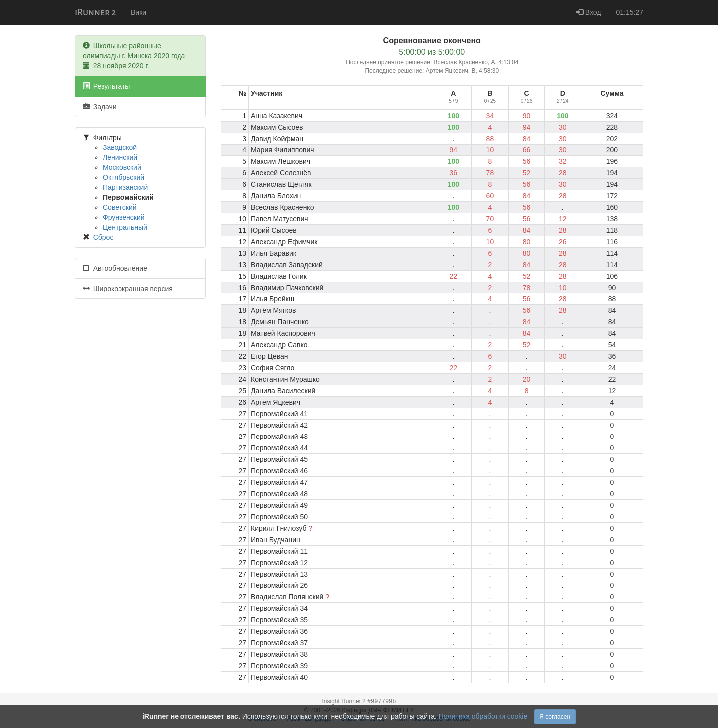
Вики (138, 12)
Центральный (125, 227)
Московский (122, 167)
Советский (120, 207)
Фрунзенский (124, 217)
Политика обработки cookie (483, 716)
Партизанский (125, 187)
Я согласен (555, 717)
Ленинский (120, 157)
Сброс (103, 237)
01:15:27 (630, 12)
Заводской (120, 147)
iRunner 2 (95, 12)
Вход (589, 12)
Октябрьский (123, 177)
